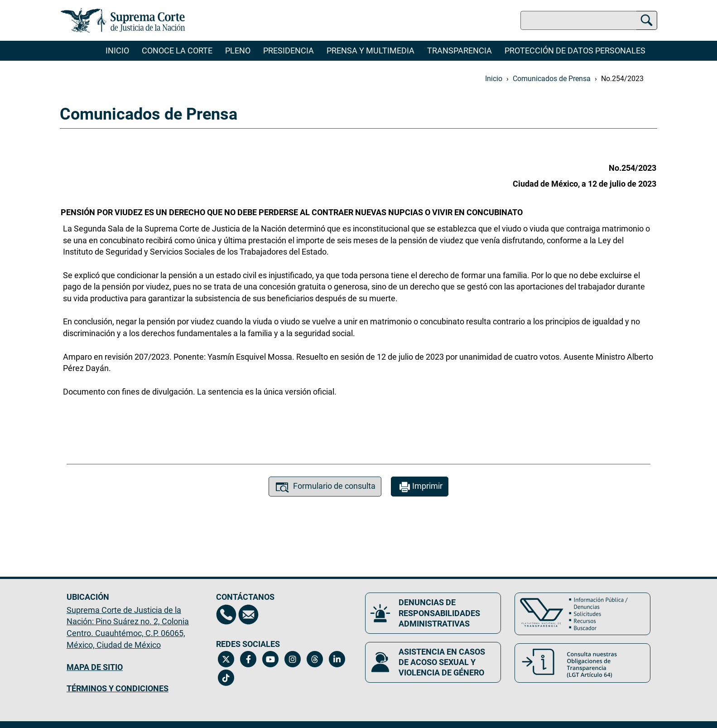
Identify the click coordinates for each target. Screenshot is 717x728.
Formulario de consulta (325, 487)
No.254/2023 (622, 79)
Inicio (117, 51)
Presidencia (289, 51)
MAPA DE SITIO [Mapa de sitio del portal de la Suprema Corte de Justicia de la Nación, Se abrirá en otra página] (95, 667)
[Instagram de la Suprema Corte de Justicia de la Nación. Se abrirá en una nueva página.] (293, 659)
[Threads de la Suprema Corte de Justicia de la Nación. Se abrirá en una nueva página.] (315, 659)
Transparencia (460, 51)
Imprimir (420, 487)
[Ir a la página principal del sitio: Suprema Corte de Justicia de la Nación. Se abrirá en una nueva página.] (123, 20)
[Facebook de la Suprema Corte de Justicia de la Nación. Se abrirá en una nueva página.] (248, 659)
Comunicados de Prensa (552, 79)
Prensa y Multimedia (371, 51)
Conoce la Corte (177, 51)
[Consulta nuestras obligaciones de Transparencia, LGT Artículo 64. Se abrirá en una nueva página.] (582, 663)
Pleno (238, 51)
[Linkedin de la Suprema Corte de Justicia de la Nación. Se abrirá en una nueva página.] (337, 659)
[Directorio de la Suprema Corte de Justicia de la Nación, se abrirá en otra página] (226, 615)
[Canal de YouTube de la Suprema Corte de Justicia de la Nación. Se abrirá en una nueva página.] (271, 659)
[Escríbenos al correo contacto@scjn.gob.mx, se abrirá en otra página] (248, 615)
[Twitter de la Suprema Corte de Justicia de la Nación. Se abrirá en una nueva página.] (226, 659)
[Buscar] (647, 19)
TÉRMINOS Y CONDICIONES (118, 688)
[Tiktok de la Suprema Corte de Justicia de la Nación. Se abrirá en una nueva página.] (226, 678)
